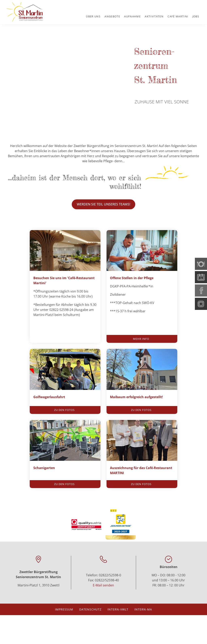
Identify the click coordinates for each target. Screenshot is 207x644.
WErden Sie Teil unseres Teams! (103, 204)
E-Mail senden (103, 614)
